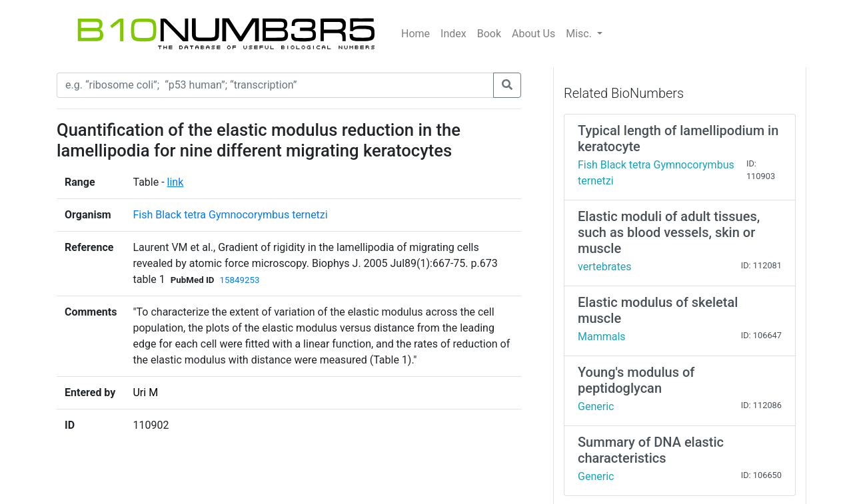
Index (453, 34)
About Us (533, 34)
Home (416, 34)
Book (489, 34)
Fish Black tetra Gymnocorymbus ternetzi (230, 215)
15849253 (240, 280)
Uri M (145, 392)
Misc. (580, 34)
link (176, 182)
